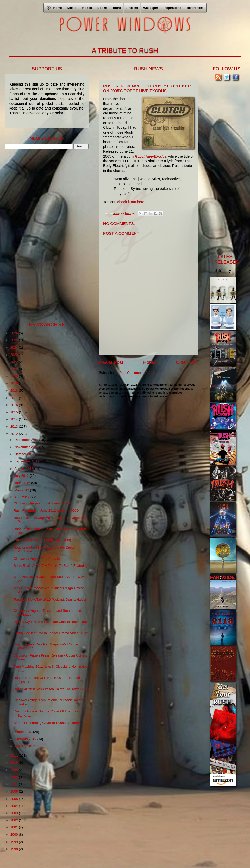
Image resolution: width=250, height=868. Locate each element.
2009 (15, 770)
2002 (15, 820)
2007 (15, 784)
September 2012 (27, 461)
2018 (15, 391)
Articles (132, 8)
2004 (15, 806)
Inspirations (172, 8)
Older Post (187, 362)
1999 (15, 842)
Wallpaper (151, 8)
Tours (117, 8)
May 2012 (22, 490)
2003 (15, 813)
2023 (15, 355)
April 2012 (22, 497)
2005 (15, 799)
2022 (15, 362)
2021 (15, 369)
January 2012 (25, 746)
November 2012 (27, 447)
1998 (15, 849)
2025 (15, 340)
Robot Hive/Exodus (150, 156)
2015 (15, 412)
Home (149, 362)
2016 (15, 405)
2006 (15, 791)
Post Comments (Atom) (137, 373)
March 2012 (24, 732)
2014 (15, 419)
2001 (15, 827)
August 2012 (24, 469)
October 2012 (25, 454)
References (195, 8)
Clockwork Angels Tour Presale (37, 559)
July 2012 (22, 476)
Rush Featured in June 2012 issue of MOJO (46, 510)
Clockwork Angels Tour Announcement (42, 503)
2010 (15, 763)
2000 (15, 835)
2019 (15, 383)
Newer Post (111, 362)
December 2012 (27, 440)
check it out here (131, 202)
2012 (15, 434)
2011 (15, 756)
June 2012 (23, 483)
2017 (15, 398)
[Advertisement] (44, 235)
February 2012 (26, 739)
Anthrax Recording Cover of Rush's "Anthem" (47, 723)
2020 (15, 376)
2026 (15, 333)
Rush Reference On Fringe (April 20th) (42, 540)
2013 (15, 426)
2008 (15, 777)
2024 (15, 347)
